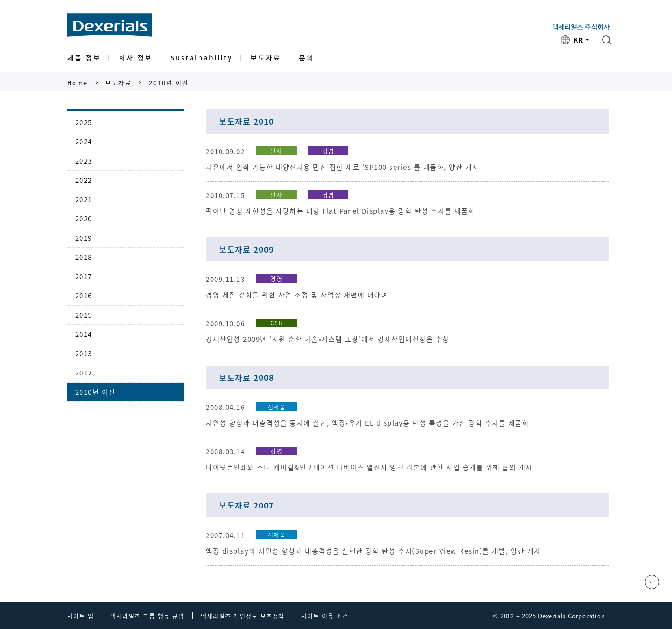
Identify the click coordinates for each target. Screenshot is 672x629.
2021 (84, 199)
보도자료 (266, 59)
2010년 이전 (169, 83)
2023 (84, 161)
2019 (84, 238)
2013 (84, 353)
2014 (84, 334)
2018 (84, 257)
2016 (84, 296)
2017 (84, 276)
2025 (84, 122)
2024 (84, 142)
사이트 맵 (81, 616)
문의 (307, 59)
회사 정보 (136, 59)
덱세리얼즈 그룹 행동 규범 (147, 616)
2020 (84, 219)
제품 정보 (84, 59)
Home (78, 83)
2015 (84, 315)
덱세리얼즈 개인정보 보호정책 (243, 616)
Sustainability (202, 59)
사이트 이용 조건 (325, 616)
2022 (84, 180)
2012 (84, 373)
